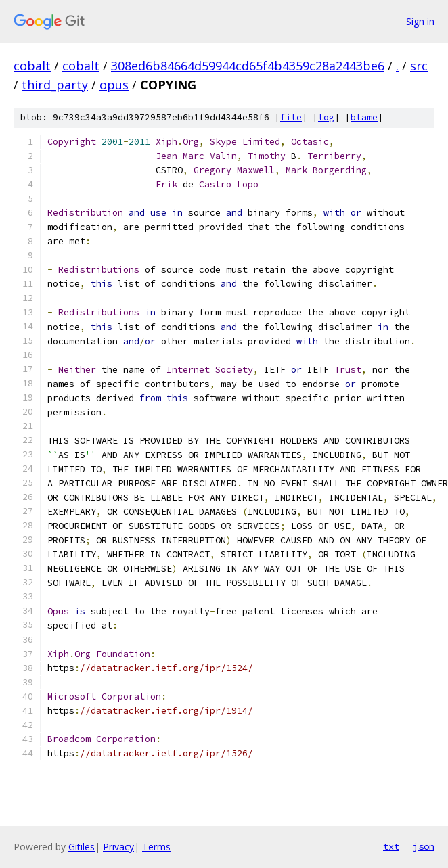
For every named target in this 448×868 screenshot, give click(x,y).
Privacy (118, 847)
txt (391, 846)
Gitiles (82, 847)
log (326, 117)
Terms (156, 847)
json (424, 846)
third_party (55, 85)
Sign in (420, 21)
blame (364, 117)
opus (114, 85)
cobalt (32, 66)
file (291, 117)
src (419, 66)
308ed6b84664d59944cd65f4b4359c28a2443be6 (248, 66)
